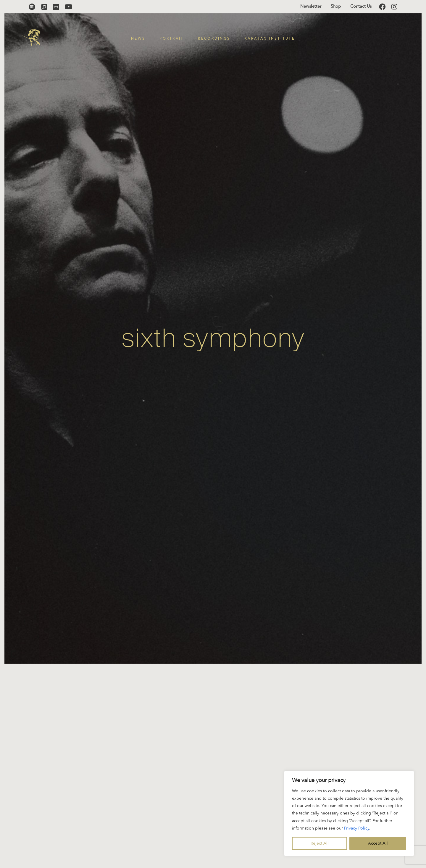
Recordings (214, 39)
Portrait (172, 39)
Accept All (378, 843)
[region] (349, 813)
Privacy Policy (357, 828)
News (138, 39)
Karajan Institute (270, 39)
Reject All (320, 843)
